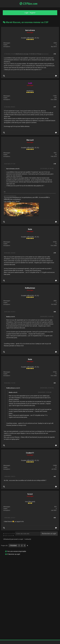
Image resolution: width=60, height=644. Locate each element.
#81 (55, 383)
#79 (55, 253)
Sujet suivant (8, 535)
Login (26, 13)
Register (33, 13)
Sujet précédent (10, 533)
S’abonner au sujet (14, 554)
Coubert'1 (30, 453)
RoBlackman (30, 288)
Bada (30, 229)
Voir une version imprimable (17, 551)
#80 (55, 312)
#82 (55, 477)
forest (30, 494)
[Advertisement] (30, 572)
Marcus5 (30, 140)
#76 (55, 54)
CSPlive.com (28, 4)
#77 (55, 107)
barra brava (30, 30)
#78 (55, 164)
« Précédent (13, 545)
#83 (55, 518)
